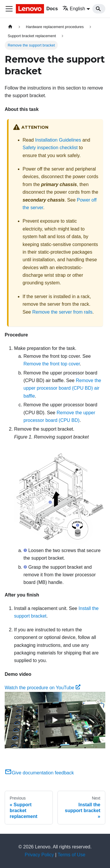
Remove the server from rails (62, 312)
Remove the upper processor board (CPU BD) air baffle (62, 388)
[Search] (99, 9)
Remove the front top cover (52, 364)
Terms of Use (72, 855)
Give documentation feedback (39, 773)
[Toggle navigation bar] (9, 9)
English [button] (74, 9)
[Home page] (10, 27)
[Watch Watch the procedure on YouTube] (55, 720)
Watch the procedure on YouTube (43, 688)
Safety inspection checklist (50, 148)
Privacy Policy (39, 855)
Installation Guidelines (58, 140)
